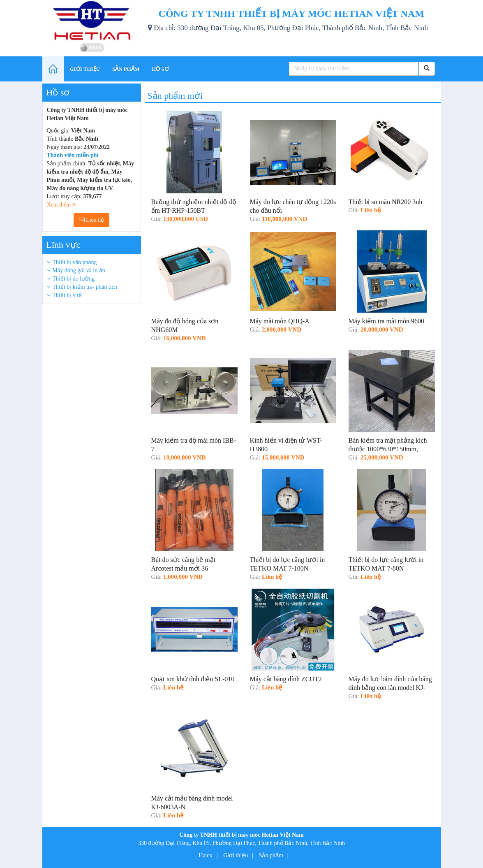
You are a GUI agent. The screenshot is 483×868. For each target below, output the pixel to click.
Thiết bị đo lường (74, 279)
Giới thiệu (236, 855)
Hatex (205, 855)
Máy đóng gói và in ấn (79, 270)
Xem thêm (61, 205)
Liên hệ (92, 220)
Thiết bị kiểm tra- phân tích (85, 287)
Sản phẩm (271, 855)
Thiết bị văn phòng (75, 262)
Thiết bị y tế (67, 295)
